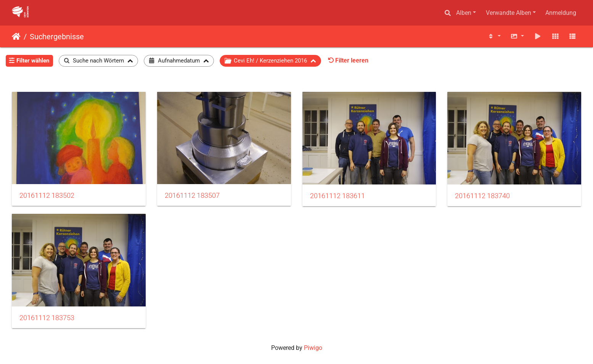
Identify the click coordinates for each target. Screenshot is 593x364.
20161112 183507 (192, 196)
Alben (464, 13)
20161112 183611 (337, 196)
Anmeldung (561, 13)
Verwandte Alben (509, 13)
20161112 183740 (482, 196)
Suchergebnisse (57, 37)
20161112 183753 (47, 318)
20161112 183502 (47, 196)
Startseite (16, 37)
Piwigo (313, 348)
